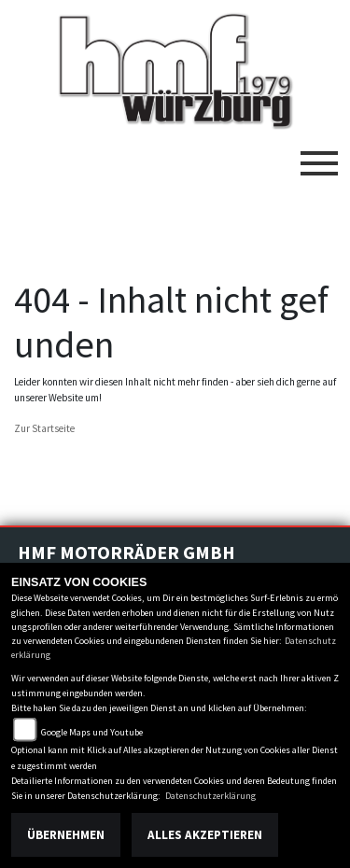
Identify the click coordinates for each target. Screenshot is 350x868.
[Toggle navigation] (319, 156)
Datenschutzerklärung (210, 796)
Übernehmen (66, 835)
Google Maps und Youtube (92, 732)
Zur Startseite (44, 428)
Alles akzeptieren (205, 835)
